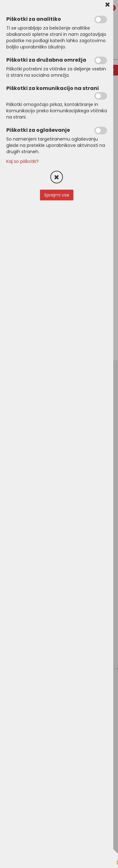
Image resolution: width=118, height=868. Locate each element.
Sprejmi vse (57, 195)
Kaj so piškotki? (22, 161)
